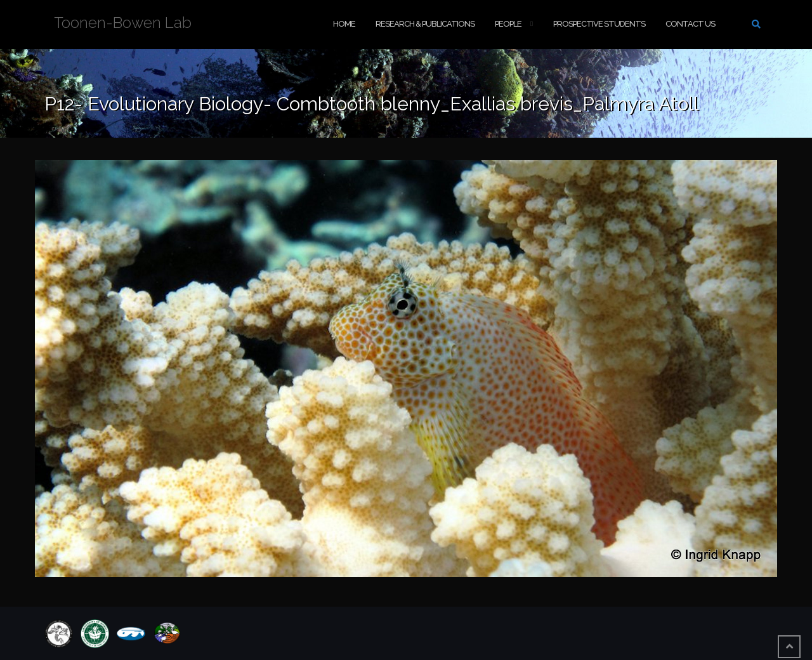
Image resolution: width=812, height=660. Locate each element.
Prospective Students (599, 24)
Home (344, 24)
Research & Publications (425, 24)
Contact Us (690, 24)
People (508, 24)
